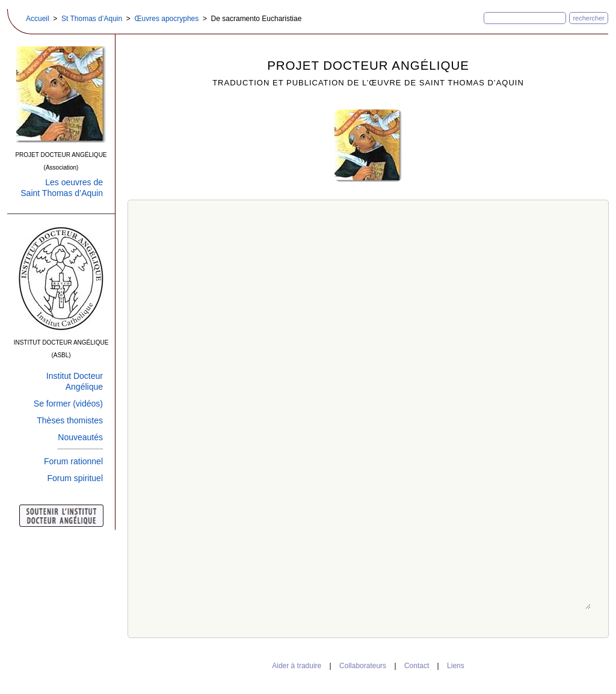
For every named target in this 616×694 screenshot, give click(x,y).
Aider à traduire (297, 666)
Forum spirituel (75, 478)
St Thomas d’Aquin (92, 19)
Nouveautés (80, 437)
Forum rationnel (73, 461)
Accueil (38, 19)
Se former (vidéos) (68, 404)
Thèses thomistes (70, 420)
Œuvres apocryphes (167, 19)
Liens (456, 666)
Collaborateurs (363, 666)
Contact (417, 666)
